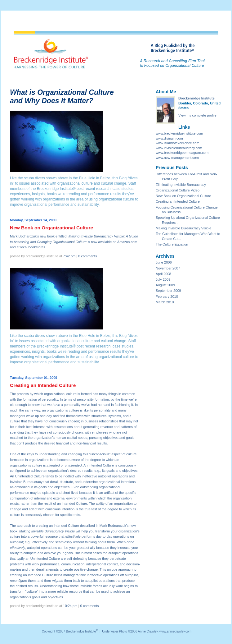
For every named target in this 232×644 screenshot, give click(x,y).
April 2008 (163, 274)
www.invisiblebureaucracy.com (179, 148)
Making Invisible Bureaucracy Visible (183, 228)
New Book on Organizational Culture (183, 196)
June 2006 (164, 262)
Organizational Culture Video (178, 190)
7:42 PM (69, 256)
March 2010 (165, 302)
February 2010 (167, 297)
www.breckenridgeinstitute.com (179, 133)
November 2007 (168, 268)
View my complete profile (197, 115)
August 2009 (165, 285)
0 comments (87, 256)
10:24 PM (70, 606)
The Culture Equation (172, 244)
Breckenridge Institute (196, 98)
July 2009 (163, 279)
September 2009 (168, 291)
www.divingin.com (169, 138)
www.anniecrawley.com (175, 631)
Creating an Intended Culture (178, 201)
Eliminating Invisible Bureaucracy (181, 185)
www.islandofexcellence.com (178, 143)
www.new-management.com (177, 158)
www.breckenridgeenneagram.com (182, 153)
